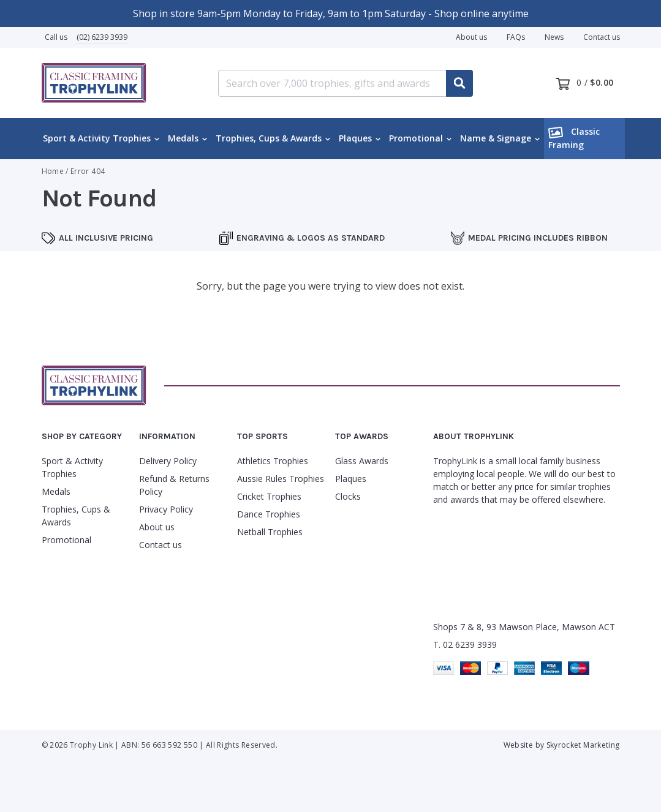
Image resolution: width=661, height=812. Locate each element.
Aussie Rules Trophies (281, 479)
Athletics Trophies (273, 461)
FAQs (516, 37)
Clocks (348, 496)
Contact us (602, 37)
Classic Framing (574, 138)
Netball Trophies (270, 532)
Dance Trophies (269, 514)
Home (53, 171)
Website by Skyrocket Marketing (562, 745)
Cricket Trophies (269, 496)
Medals (183, 138)
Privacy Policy (166, 509)
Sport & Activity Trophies (97, 138)
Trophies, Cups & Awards (269, 138)
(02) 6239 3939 (102, 37)
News (554, 37)
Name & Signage (496, 138)
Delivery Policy (168, 461)
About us (471, 37)
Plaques (355, 138)
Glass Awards (362, 461)
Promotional (416, 138)
